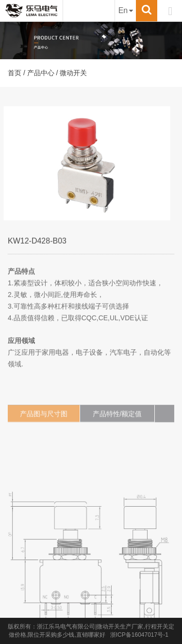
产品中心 (41, 73)
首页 (15, 73)
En (126, 10)
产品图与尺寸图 (44, 415)
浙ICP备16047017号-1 (139, 635)
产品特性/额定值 (117, 415)
